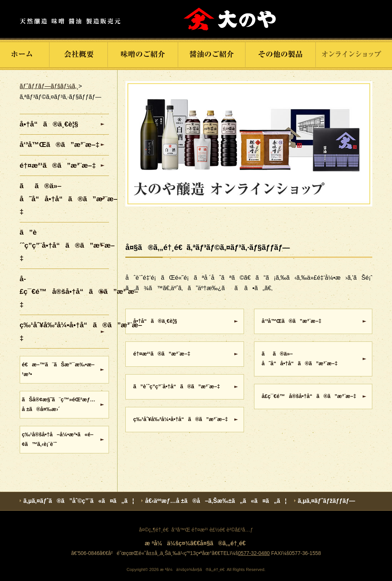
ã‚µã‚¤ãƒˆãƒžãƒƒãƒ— (327, 501)
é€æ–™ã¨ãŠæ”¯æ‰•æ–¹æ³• (58, 369)
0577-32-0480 (254, 553)
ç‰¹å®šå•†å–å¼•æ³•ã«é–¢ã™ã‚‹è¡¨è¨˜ (58, 439)
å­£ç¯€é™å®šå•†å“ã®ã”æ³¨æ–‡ (309, 396)
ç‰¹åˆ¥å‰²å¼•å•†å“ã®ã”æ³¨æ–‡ (180, 419)
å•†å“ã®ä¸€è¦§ (155, 321)
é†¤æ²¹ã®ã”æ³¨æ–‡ (162, 354)
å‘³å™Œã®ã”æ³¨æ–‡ (292, 321)
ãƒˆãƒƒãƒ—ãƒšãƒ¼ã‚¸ (49, 86)
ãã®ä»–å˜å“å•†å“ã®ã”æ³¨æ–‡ (300, 359)
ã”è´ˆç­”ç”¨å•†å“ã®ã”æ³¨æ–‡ (176, 386)
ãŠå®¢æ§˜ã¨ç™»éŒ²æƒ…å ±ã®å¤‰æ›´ (59, 404)
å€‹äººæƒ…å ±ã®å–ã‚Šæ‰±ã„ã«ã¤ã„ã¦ (216, 501)
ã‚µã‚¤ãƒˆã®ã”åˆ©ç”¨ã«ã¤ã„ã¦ (79, 501)
